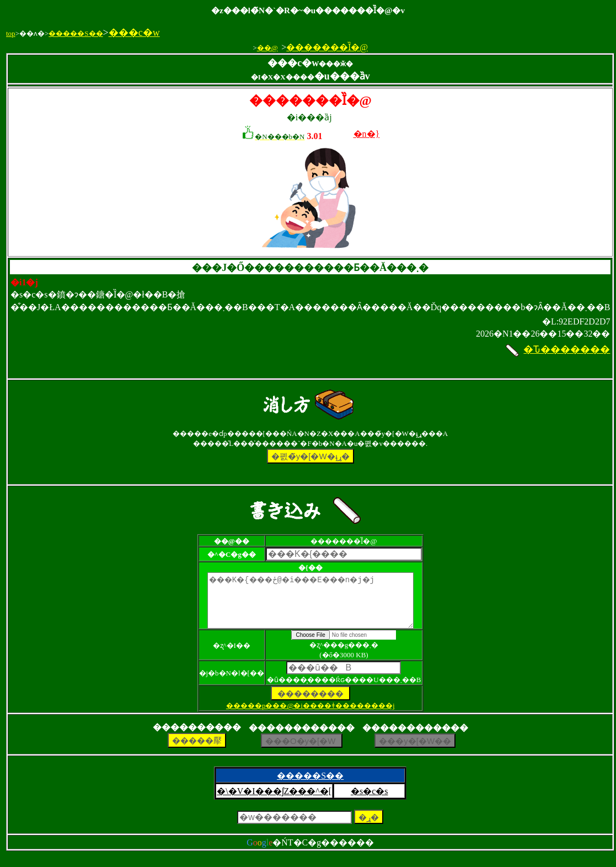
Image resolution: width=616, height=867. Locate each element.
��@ (267, 48)
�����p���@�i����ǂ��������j (310, 716)
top (11, 33)
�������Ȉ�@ (327, 47)
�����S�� (76, 33)
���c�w (134, 33)
